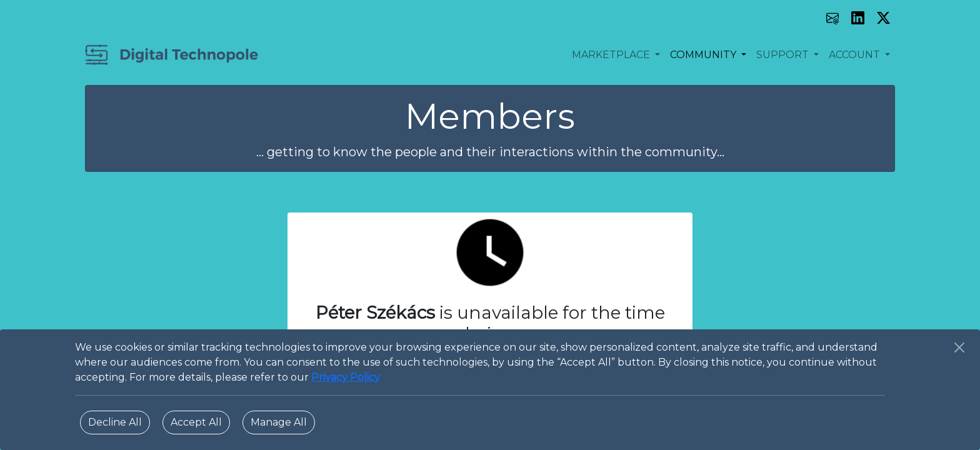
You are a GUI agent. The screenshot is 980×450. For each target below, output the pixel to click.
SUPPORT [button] (784, 55)
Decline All (115, 422)
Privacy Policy (346, 377)
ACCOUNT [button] (856, 55)
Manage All (279, 422)
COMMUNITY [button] (704, 55)
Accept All (196, 422)
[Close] (959, 347)
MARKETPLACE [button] (612, 55)
